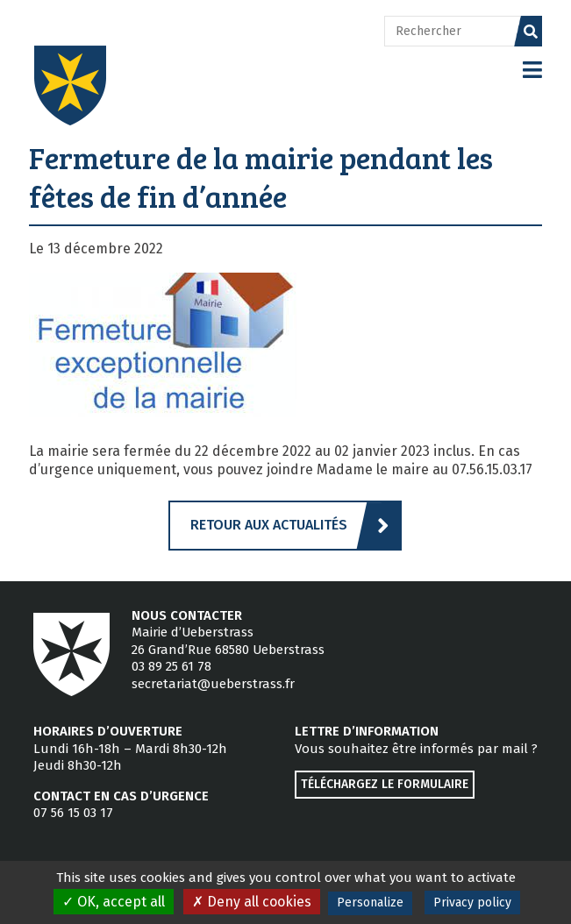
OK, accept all (114, 902)
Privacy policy (472, 903)
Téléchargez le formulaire (385, 784)
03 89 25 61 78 (171, 666)
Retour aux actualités (269, 525)
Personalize (370, 903)
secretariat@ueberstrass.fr (213, 684)
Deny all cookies (252, 902)
